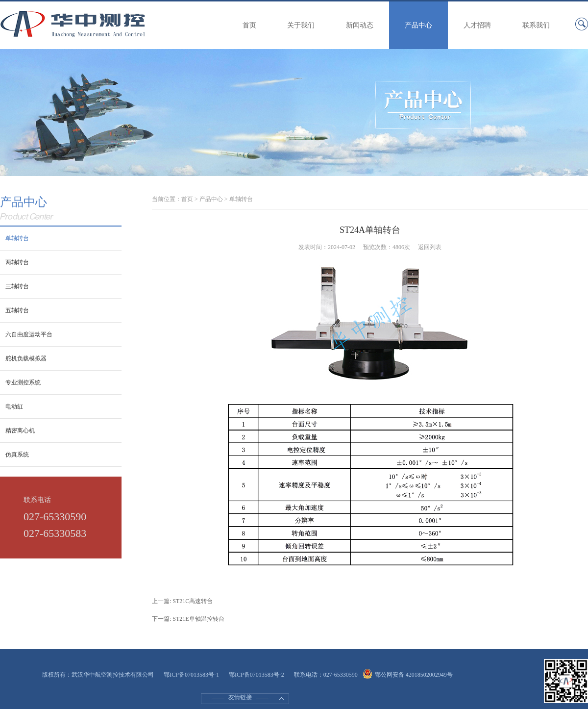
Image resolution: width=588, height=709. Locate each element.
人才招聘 (477, 25)
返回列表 (430, 247)
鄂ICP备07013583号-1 (191, 675)
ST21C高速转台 (193, 601)
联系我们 (536, 25)
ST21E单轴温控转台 (198, 619)
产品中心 (418, 25)
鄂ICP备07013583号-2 (257, 675)
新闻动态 (360, 25)
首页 (249, 25)
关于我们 (301, 25)
